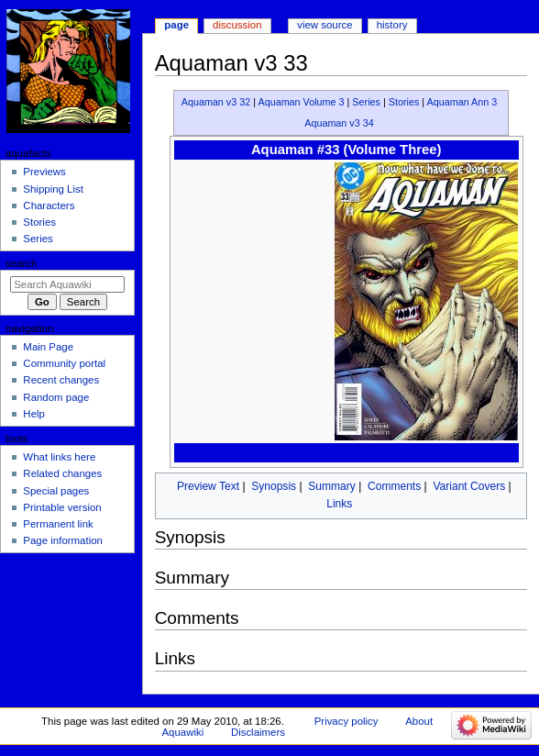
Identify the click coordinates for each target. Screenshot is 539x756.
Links (339, 504)
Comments (394, 486)
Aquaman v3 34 (339, 123)
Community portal (64, 363)
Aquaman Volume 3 (301, 102)
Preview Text (208, 486)
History (392, 25)
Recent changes (61, 380)
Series (366, 102)
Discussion (237, 25)
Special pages (56, 491)
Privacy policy (346, 721)
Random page (56, 397)
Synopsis (274, 486)
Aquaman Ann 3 (462, 102)
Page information (63, 540)
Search (22, 263)
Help (34, 414)
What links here (59, 457)
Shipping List (53, 189)
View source (324, 25)
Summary (332, 486)
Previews (44, 172)
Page (176, 25)
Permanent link (58, 524)
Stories (404, 102)
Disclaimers (258, 732)
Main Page (48, 347)
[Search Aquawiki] (67, 284)
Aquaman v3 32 (216, 102)
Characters (49, 206)
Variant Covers (469, 486)
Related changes (62, 473)
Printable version (62, 507)
